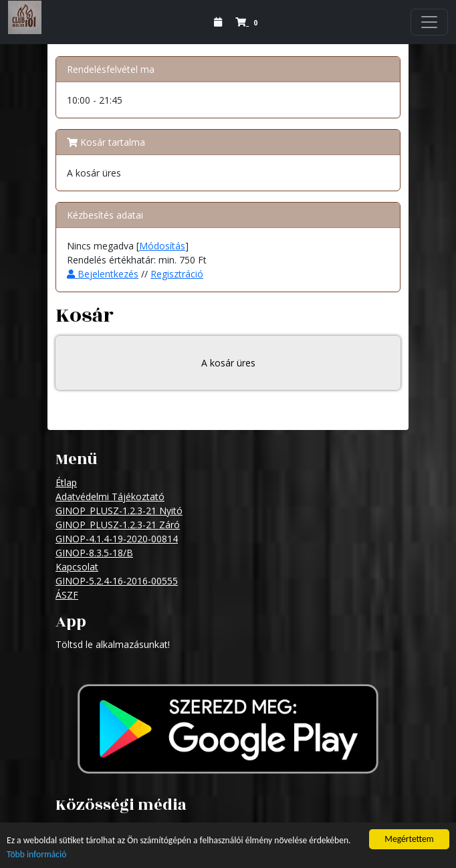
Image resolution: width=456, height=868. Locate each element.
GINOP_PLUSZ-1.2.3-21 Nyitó (119, 511)
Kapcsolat (77, 567)
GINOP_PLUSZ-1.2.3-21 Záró (118, 525)
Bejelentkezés (103, 274)
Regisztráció (177, 274)
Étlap (66, 482)
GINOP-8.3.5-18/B (94, 553)
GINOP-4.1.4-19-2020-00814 (117, 539)
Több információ (36, 855)
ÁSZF (67, 595)
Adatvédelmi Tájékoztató (110, 497)
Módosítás (162, 246)
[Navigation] (429, 22)
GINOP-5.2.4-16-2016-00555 (117, 581)
